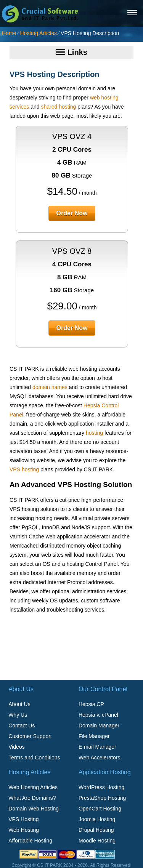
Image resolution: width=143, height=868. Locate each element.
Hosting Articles (38, 33)
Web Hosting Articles (33, 787)
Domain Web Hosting (34, 809)
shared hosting (59, 107)
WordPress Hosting (101, 787)
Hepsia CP (91, 704)
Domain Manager (99, 725)
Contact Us (22, 725)
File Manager (94, 736)
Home (9, 33)
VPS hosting (24, 469)
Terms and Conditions (34, 757)
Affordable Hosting (30, 841)
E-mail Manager (97, 747)
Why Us (18, 715)
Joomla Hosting (97, 819)
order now (72, 213)
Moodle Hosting (97, 841)
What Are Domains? (32, 798)
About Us (19, 704)
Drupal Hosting (96, 830)
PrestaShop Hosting (102, 798)
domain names (50, 387)
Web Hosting (24, 830)
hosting (94, 433)
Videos (17, 747)
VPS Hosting (23, 819)
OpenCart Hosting (100, 809)
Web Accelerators (99, 757)
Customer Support (30, 736)
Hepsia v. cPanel (98, 715)
